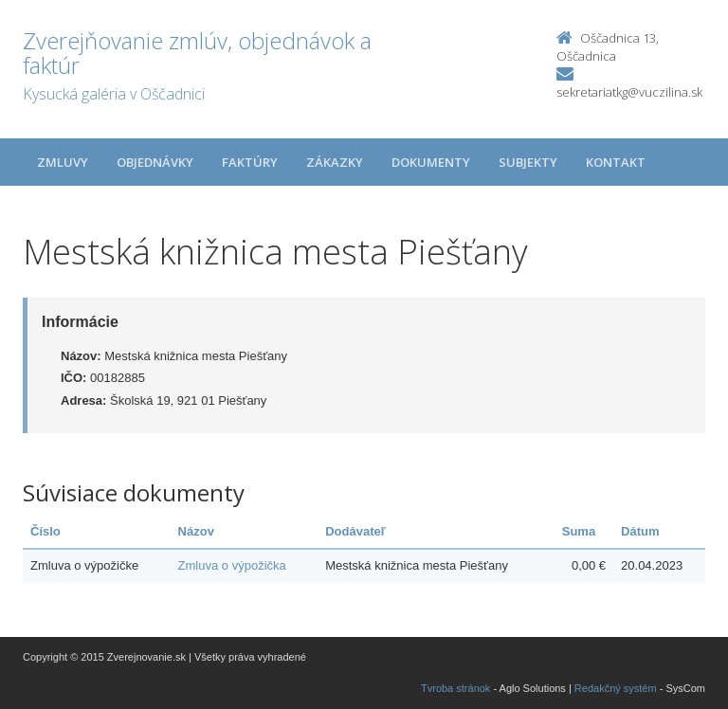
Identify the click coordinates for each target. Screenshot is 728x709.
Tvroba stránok (455, 688)
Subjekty (528, 162)
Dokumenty (431, 162)
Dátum (640, 531)
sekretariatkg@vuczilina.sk (629, 92)
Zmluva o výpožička (232, 565)
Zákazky (335, 162)
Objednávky (155, 162)
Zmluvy (63, 162)
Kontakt (616, 162)
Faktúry (250, 162)
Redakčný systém (616, 688)
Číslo (45, 531)
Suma (579, 531)
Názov (196, 531)
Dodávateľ (355, 531)
